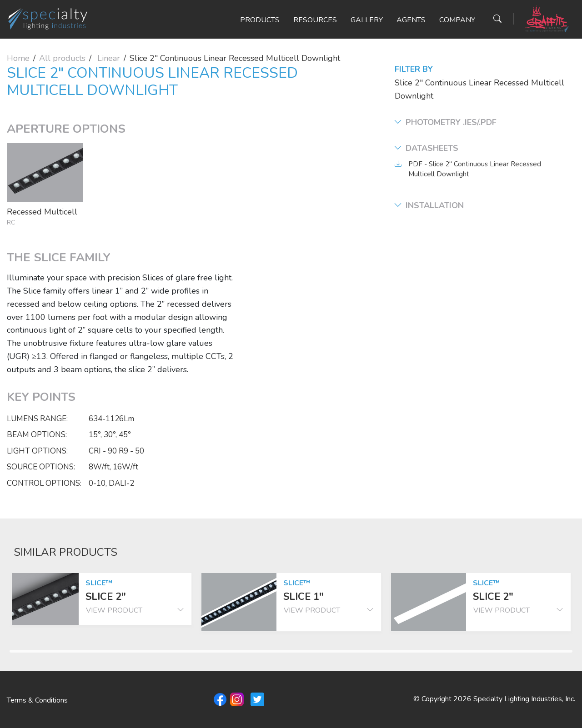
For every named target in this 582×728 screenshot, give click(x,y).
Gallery (367, 20)
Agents (411, 20)
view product (135, 610)
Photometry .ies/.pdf (446, 122)
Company (457, 20)
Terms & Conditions (37, 700)
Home (18, 58)
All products (62, 58)
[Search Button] (497, 19)
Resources (315, 20)
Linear (109, 58)
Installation (429, 206)
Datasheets (426, 148)
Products (260, 20)
